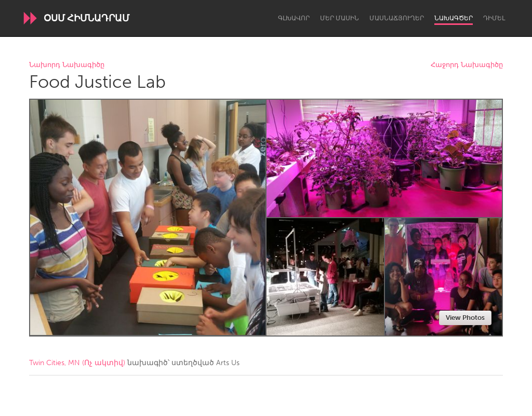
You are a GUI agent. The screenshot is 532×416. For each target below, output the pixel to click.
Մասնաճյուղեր (397, 18)
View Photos (465, 318)
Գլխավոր (294, 18)
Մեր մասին (340, 18)
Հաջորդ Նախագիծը (467, 65)
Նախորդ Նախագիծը (67, 65)
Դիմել (494, 18)
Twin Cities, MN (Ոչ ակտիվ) (77, 363)
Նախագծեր (454, 18)
